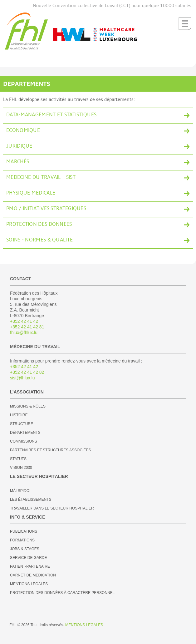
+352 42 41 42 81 (27, 327)
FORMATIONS (22, 540)
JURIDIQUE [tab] (19, 146)
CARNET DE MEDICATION (33, 575)
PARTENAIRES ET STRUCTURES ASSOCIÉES (50, 450)
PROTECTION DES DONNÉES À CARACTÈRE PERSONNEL (62, 593)
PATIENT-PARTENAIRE (30, 566)
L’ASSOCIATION (27, 392)
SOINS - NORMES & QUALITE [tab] (39, 240)
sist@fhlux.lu (22, 378)
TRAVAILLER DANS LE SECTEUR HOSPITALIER (52, 508)
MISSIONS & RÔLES (28, 406)
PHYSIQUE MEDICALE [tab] (31, 193)
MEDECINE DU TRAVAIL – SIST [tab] (41, 178)
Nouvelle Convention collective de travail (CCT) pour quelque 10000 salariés (112, 6)
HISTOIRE (19, 415)
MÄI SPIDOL (21, 491)
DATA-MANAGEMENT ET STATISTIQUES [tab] (51, 115)
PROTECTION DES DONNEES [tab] (39, 225)
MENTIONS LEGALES (29, 584)
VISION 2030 (21, 468)
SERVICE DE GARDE (28, 558)
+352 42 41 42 (24, 321)
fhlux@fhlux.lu (24, 332)
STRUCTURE (22, 424)
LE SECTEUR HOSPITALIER (39, 476)
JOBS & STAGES (25, 549)
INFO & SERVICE (28, 517)
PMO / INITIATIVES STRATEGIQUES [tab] (46, 209)
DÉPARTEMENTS (25, 433)
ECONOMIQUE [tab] (23, 131)
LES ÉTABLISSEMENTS (31, 499)
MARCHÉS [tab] (18, 162)
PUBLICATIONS (24, 531)
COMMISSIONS (24, 441)
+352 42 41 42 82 (27, 372)
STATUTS (18, 459)
